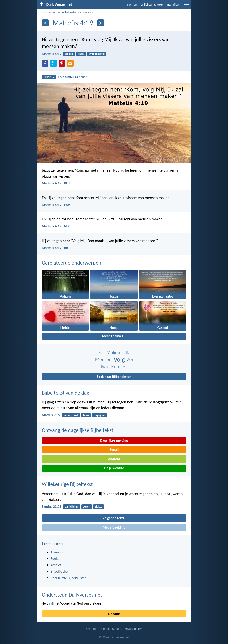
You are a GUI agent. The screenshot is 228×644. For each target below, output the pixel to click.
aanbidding (72, 507)
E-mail (114, 450)
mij (51, 603)
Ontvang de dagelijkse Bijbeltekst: (78, 430)
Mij (125, 367)
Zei (130, 359)
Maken (113, 353)
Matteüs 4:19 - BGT (56, 183)
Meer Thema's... (114, 336)
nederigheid (71, 415)
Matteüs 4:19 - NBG (56, 226)
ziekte (99, 507)
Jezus (81, 54)
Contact (117, 629)
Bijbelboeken (70, 12)
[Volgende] (101, 23)
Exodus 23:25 (52, 507)
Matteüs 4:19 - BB (55, 248)
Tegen (105, 367)
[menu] (186, 6)
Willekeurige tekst (152, 5)
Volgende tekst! (114, 518)
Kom (116, 367)
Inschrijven (173, 5)
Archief (56, 565)
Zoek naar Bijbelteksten (114, 377)
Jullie (126, 353)
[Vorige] (45, 23)
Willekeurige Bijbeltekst (67, 484)
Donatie (114, 614)
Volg (119, 359)
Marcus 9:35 (51, 415)
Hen (101, 353)
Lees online (73, 77)
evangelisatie (97, 54)
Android (114, 459)
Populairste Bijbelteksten (69, 578)
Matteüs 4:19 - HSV (56, 205)
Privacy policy (133, 629)
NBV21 (49, 77)
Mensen (103, 359)
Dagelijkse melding (114, 440)
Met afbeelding (114, 527)
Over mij (92, 629)
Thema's (132, 5)
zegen (87, 507)
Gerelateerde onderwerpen (72, 263)
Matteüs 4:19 (52, 54)
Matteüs (85, 12)
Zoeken (56, 559)
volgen (69, 54)
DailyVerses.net (51, 12)
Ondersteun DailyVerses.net (72, 595)
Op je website (114, 468)
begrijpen (100, 415)
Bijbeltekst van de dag (66, 393)
